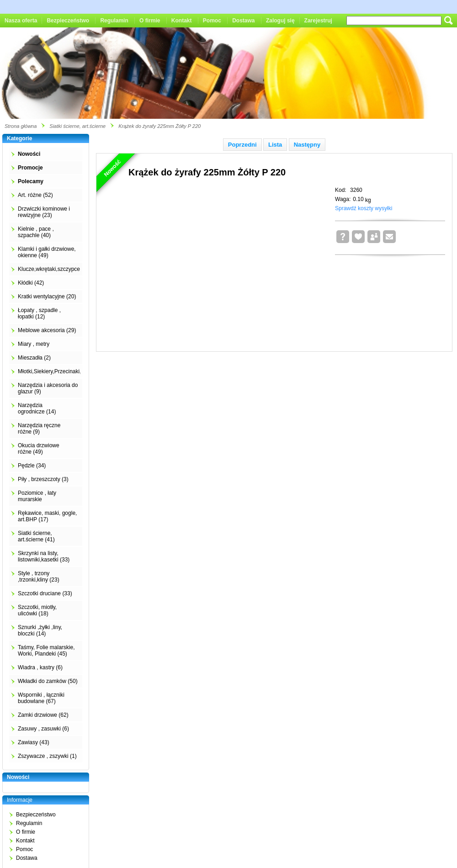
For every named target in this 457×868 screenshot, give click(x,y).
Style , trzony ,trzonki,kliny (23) (39, 577)
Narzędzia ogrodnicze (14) (37, 408)
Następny (307, 145)
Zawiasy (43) (34, 742)
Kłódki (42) (31, 283)
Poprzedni (242, 145)
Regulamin (114, 21)
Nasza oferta (21, 21)
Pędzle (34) (32, 466)
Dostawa (243, 21)
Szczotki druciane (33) (45, 593)
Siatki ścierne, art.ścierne (77, 126)
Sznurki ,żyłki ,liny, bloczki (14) (40, 630)
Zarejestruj (318, 21)
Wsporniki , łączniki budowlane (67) (41, 698)
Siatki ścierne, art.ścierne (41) (36, 536)
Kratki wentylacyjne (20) (47, 296)
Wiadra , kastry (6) (40, 667)
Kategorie (19, 138)
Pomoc (212, 21)
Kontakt (182, 21)
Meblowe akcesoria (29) (47, 330)
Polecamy (31, 181)
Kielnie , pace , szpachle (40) (36, 232)
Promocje (30, 168)
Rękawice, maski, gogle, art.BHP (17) (47, 516)
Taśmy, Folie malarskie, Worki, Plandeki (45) (46, 651)
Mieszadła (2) (34, 358)
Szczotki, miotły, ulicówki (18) (37, 610)
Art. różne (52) (35, 195)
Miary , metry (34, 344)
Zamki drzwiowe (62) (43, 715)
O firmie (150, 21)
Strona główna (21, 126)
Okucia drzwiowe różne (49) (39, 449)
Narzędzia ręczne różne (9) (39, 429)
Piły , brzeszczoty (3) (43, 479)
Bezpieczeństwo (68, 21)
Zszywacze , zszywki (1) (47, 756)
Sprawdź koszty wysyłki (364, 208)
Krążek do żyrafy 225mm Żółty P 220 (159, 126)
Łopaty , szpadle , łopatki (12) (39, 313)
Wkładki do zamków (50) (48, 681)
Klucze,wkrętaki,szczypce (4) (53, 269)
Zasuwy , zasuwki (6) (43, 729)
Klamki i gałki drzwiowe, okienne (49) (47, 252)
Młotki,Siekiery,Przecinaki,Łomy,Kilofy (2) (68, 371)
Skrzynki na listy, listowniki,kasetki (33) (44, 556)
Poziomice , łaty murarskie (37, 496)
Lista (275, 145)
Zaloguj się (280, 21)
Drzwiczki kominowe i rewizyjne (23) (44, 212)
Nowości (29, 154)
